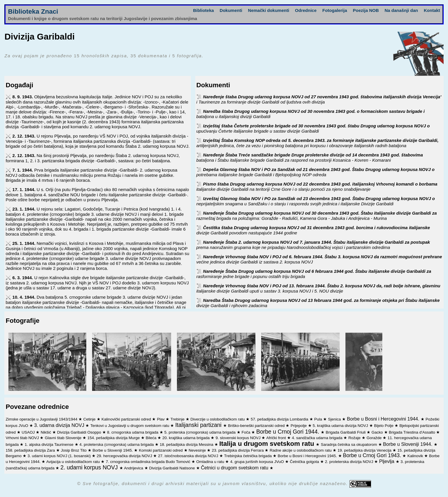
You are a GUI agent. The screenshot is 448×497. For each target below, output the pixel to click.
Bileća (152, 438)
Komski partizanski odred (161, 450)
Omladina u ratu (211, 462)
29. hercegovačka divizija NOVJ (125, 456)
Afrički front (276, 438)
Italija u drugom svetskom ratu (268, 444)
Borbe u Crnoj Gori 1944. (288, 432)
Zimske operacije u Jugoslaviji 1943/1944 (42, 419)
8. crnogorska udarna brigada (133, 432)
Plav (161, 419)
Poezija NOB (366, 10)
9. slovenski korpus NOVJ (239, 438)
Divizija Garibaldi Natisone (172, 468)
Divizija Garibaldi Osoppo (80, 432)
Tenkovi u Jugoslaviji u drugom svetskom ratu (130, 426)
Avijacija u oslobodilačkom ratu (74, 462)
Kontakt (432, 10)
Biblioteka (203, 10)
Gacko (378, 432)
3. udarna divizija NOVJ (60, 425)
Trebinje (178, 419)
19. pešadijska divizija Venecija (365, 450)
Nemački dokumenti (269, 10)
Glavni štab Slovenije (64, 438)
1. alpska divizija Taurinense (50, 445)
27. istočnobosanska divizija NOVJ (189, 456)
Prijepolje (299, 426)
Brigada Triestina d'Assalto (412, 432)
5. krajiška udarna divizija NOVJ (341, 426)
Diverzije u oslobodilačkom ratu (218, 419)
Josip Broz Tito (74, 450)
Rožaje (355, 438)
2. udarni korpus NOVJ (90, 467)
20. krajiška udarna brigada (187, 438)
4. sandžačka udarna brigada (318, 438)
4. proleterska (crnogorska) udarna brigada (117, 445)
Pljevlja (387, 461)
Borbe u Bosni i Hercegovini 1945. (308, 456)
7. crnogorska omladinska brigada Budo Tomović (149, 462)
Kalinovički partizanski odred (127, 419)
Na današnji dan (401, 10)
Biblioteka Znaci (33, 11)
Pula (319, 419)
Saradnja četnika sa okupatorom (349, 445)
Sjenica (335, 419)
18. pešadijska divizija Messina (187, 445)
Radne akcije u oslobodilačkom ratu (301, 450)
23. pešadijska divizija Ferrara (238, 450)
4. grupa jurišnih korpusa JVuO (258, 462)
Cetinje (90, 419)
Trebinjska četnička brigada (248, 456)
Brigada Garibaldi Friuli (346, 432)
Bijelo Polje (384, 426)
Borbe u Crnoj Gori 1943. (373, 455)
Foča (246, 432)
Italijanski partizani (199, 425)
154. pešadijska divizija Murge (114, 438)
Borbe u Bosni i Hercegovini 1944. (384, 419)
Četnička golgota (305, 462)
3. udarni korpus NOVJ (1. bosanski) (60, 456)
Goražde (375, 438)
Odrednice (306, 10)
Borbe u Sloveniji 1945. (113, 450)
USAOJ (29, 432)
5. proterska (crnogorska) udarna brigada (200, 432)
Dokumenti (231, 10)
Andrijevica (134, 468)
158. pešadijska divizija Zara (31, 450)
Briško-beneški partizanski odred (257, 426)
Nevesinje (198, 450)
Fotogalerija (335, 10)
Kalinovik (416, 456)
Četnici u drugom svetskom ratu (235, 468)
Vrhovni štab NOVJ (23, 438)
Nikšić (46, 432)
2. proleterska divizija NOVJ (350, 462)
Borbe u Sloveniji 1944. (408, 444)
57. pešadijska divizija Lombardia (280, 419)
